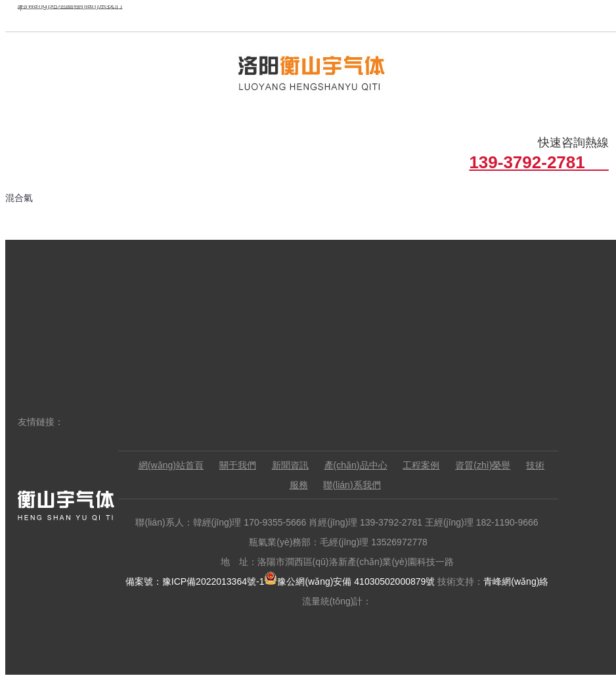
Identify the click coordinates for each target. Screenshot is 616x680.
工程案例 (421, 465)
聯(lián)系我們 (352, 485)
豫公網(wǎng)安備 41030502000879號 (349, 581)
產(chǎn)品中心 (356, 465)
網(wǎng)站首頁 (171, 465)
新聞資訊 (290, 465)
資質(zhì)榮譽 (483, 465)
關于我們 (238, 465)
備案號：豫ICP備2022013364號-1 (195, 581)
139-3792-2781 (539, 162)
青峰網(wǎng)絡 (516, 581)
